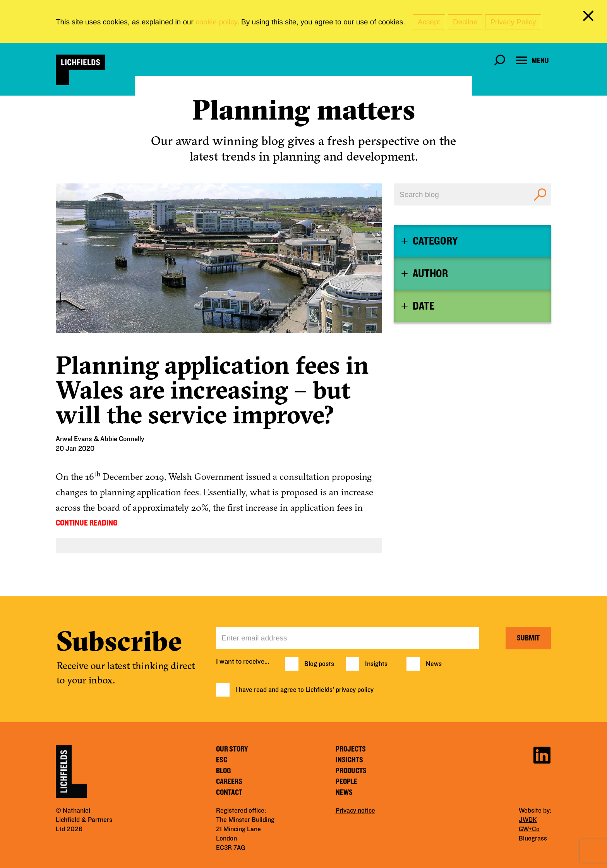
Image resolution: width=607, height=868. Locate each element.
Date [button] (424, 306)
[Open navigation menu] (532, 61)
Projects (351, 749)
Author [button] (430, 274)
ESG (222, 760)
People (346, 782)
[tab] (472, 241)
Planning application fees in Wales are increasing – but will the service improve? (212, 390)
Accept (429, 22)
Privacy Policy (513, 22)
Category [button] (435, 241)
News (434, 664)
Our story (232, 749)
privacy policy (355, 690)
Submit (528, 638)
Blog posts (319, 664)
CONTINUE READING (87, 523)
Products (351, 771)
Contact (229, 793)
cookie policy (216, 22)
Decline (465, 22)
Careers (229, 782)
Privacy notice (355, 811)
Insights (376, 664)
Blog (223, 771)
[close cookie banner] (590, 17)
